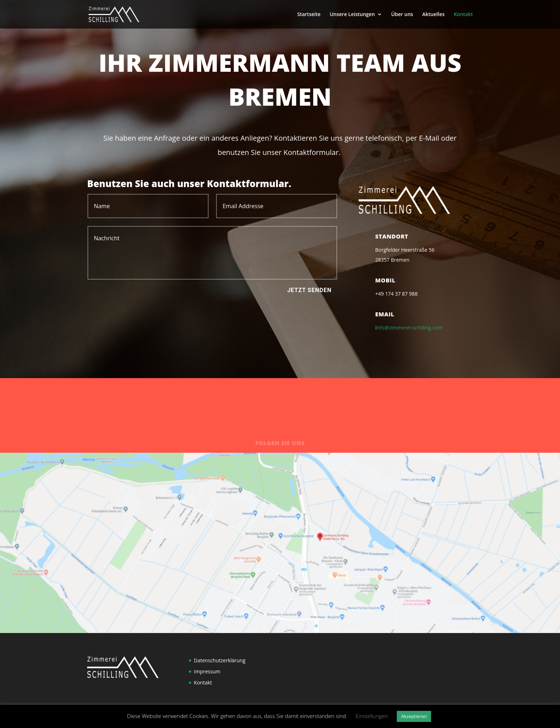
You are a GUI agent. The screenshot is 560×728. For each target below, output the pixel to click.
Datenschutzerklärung (220, 660)
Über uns (402, 15)
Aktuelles (433, 15)
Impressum (207, 671)
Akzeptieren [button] (414, 716)
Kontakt (463, 15)
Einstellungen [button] (372, 716)
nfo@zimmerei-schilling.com (410, 328)
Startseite (309, 15)
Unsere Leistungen (352, 15)
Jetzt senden (309, 290)
